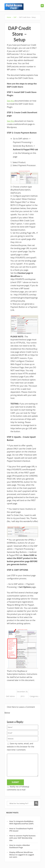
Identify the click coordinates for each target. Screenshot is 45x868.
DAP (15, 17)
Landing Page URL (27, 233)
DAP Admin (10, 696)
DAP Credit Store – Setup (26, 17)
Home (10, 17)
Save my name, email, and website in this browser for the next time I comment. (21, 747)
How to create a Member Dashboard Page (20, 846)
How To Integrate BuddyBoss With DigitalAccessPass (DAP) (21, 822)
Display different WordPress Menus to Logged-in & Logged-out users (22, 855)
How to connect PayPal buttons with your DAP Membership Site (22, 838)
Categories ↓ (35, 696)
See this (11, 101)
